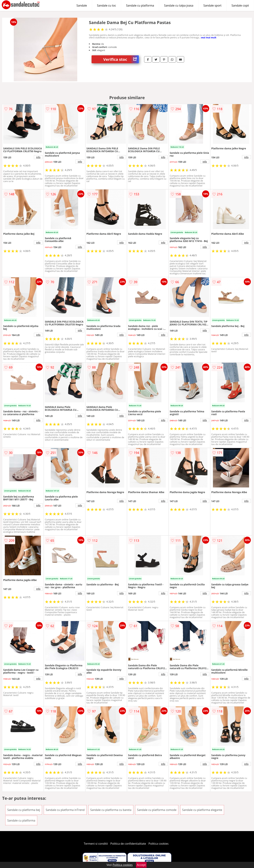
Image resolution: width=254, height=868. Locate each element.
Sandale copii (240, 5)
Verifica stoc (121, 59)
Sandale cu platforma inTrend (65, 810)
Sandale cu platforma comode (157, 810)
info (38, 157)
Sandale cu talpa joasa (179, 5)
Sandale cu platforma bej (24, 810)
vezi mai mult (209, 37)
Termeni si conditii (96, 844)
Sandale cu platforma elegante (202, 810)
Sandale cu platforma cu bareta (111, 810)
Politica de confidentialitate (128, 844)
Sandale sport (212, 5)
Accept (141, 865)
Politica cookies (159, 844)
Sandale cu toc (107, 5)
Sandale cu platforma (140, 5)
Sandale (82, 5)
